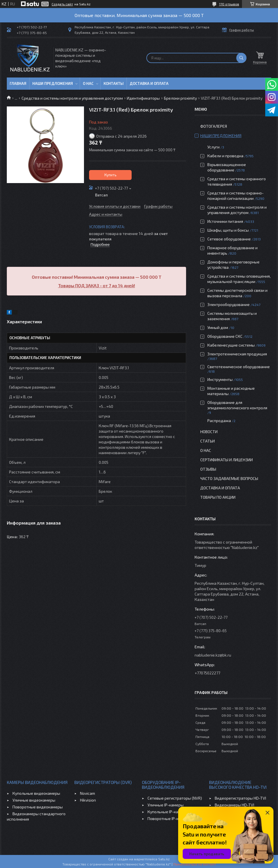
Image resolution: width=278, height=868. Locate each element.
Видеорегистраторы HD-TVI (240, 798)
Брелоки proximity (180, 98)
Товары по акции (218, 497)
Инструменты (220, 379)
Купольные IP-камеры (168, 812)
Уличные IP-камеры (166, 805)
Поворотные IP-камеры (169, 818)
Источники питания (225, 221)
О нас (88, 83)
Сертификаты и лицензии (227, 460)
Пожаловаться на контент (195, 864)
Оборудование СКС (225, 336)
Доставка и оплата (149, 83)
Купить (110, 175)
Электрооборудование (228, 304)
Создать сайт (62, 4)
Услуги (213, 147)
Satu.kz (164, 859)
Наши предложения (53, 83)
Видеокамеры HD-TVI (234, 805)
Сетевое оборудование (229, 239)
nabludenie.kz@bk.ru (213, 655)
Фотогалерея (214, 126)
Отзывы (208, 469)
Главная (18, 83)
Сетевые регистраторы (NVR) (175, 798)
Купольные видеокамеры (36, 793)
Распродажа (219, 421)
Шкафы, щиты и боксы (228, 230)
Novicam (88, 793)
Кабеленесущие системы (231, 345)
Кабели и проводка (225, 156)
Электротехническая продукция (237, 354)
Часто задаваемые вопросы (229, 478)
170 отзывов (229, 4)
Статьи (208, 441)
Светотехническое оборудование (239, 367)
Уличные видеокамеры (34, 800)
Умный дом (218, 327)
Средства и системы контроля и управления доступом (72, 98)
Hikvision (88, 800)
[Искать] (241, 58)
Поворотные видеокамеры (38, 807)
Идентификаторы (143, 98)
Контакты (114, 83)
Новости (209, 432)
